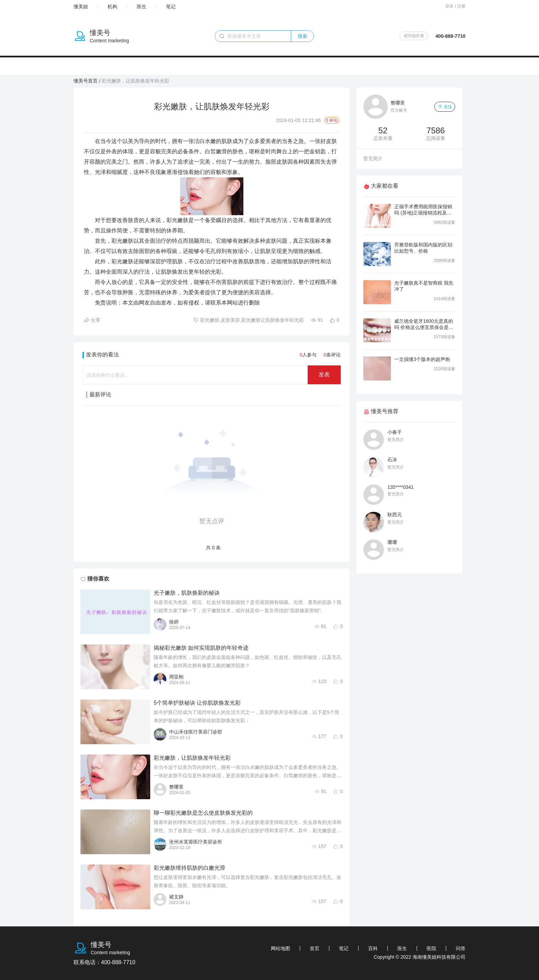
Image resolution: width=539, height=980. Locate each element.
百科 (373, 948)
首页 (315, 948)
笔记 (171, 7)
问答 (461, 948)
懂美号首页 (86, 81)
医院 (431, 948)
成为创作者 (414, 36)
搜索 (302, 36)
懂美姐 (81, 7)
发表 (324, 375)
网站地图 (280, 948)
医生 (142, 7)
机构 (112, 7)
